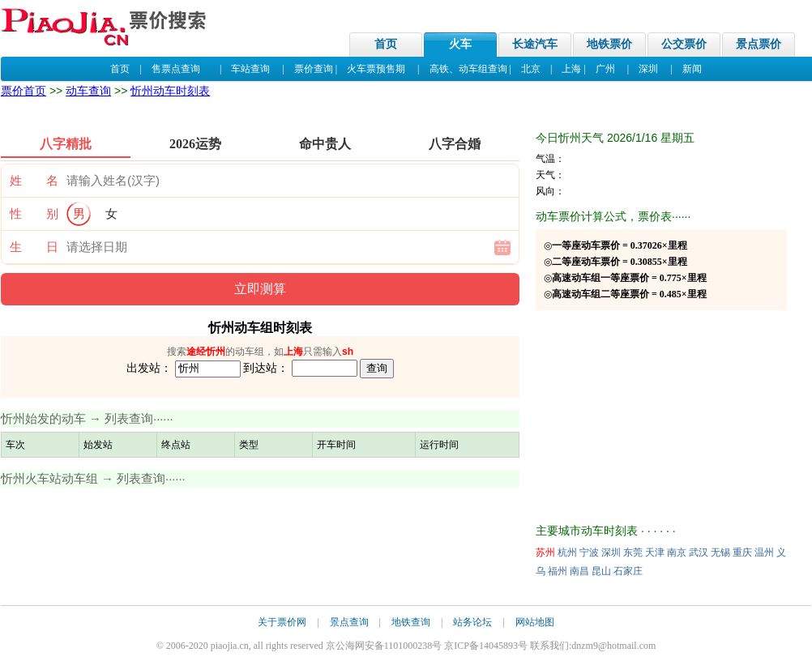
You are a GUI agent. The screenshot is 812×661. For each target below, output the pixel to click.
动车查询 (88, 91)
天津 (655, 552)
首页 (386, 44)
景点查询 (349, 622)
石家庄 (628, 571)
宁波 (589, 552)
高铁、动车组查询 (468, 69)
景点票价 (759, 44)
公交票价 (684, 44)
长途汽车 (535, 44)
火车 (460, 44)
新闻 (692, 69)
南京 (677, 552)
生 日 (34, 247)
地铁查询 (411, 622)
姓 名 (34, 181)
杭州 (567, 552)
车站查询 (250, 69)
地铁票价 (609, 44)
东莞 (633, 552)
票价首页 (24, 91)
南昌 (579, 571)
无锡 (720, 552)
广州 (605, 69)
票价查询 (314, 69)
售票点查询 (176, 69)
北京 (531, 69)
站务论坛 (472, 622)
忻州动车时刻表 (170, 91)
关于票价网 (282, 622)
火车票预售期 (376, 69)
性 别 (34, 214)
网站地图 (535, 622)
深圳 (648, 69)
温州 (764, 552)
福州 (558, 571)
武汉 (699, 552)
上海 (571, 69)
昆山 (601, 571)
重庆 (742, 552)
